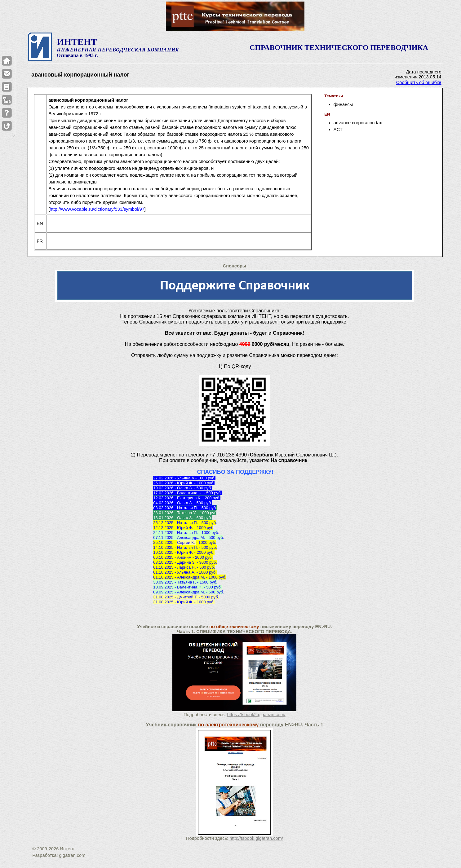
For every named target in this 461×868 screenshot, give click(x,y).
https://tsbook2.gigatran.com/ (256, 715)
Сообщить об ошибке (419, 82)
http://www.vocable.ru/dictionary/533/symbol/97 (97, 209)
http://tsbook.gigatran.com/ (256, 838)
